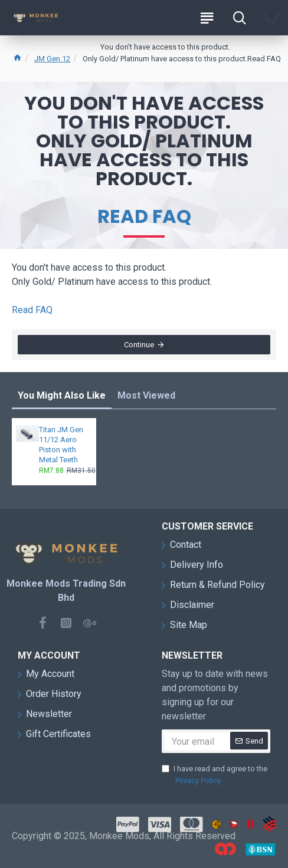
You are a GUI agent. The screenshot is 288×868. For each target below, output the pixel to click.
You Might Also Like (62, 395)
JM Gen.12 (52, 59)
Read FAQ (144, 216)
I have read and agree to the (215, 775)
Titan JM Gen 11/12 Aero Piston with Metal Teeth (61, 445)
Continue (139, 345)
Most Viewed (146, 395)
